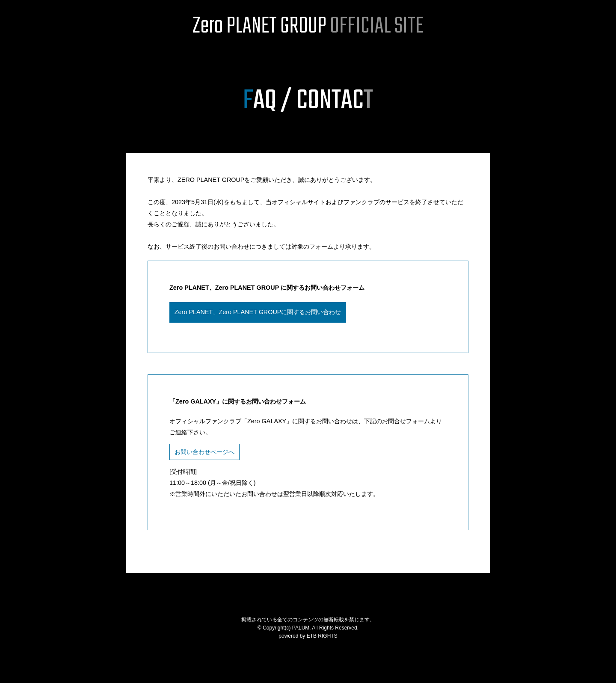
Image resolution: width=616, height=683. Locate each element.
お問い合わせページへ (204, 452)
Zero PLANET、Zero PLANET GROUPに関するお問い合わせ (258, 312)
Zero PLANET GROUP (308, 27)
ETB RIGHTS (322, 636)
